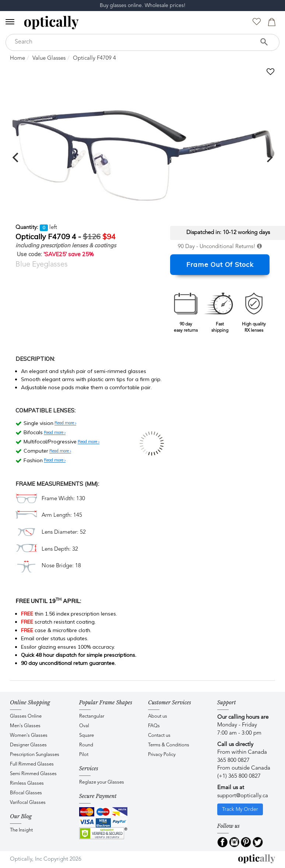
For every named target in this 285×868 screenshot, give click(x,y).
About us (158, 716)
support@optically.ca (243, 796)
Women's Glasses (29, 735)
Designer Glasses (28, 745)
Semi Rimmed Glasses (33, 774)
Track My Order (240, 809)
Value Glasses (49, 58)
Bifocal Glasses (26, 793)
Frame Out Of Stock (220, 264)
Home (17, 58)
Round (86, 745)
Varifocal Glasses (28, 803)
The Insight (21, 830)
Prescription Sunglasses (35, 755)
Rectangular (92, 716)
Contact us (159, 735)
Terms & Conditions (169, 745)
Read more (65, 423)
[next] (269, 157)
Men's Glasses (25, 726)
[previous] (16, 157)
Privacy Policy (162, 755)
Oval (84, 726)
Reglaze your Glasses (102, 782)
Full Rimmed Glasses (32, 764)
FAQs (154, 726)
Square (87, 735)
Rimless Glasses (27, 783)
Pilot (84, 755)
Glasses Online (26, 716)
